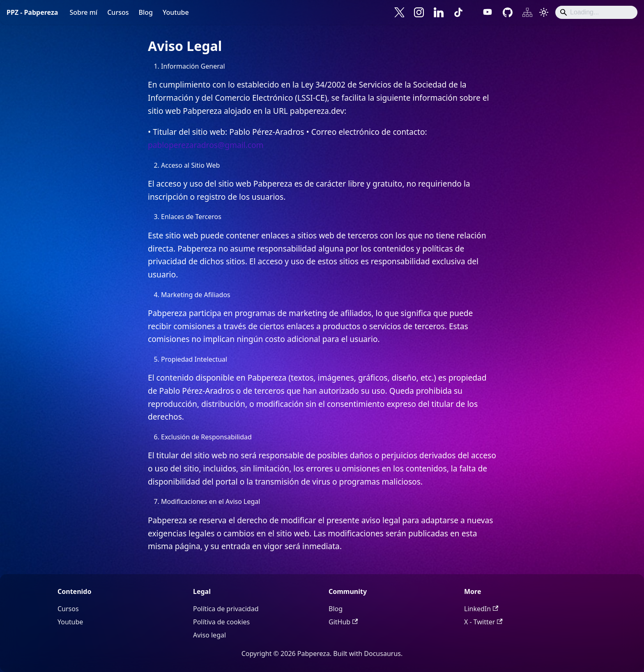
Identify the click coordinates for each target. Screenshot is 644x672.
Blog (145, 12)
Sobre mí (83, 12)
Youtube (176, 12)
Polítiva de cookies (221, 622)
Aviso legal (209, 635)
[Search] (596, 12)
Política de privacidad (226, 609)
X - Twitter (483, 622)
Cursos (118, 12)
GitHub (343, 622)
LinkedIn (481, 609)
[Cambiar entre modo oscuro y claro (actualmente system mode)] (544, 12)
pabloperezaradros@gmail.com (206, 145)
